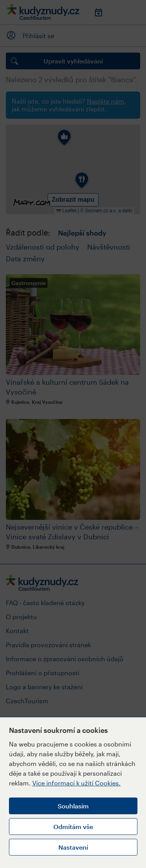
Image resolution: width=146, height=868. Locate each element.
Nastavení (73, 847)
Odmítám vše (73, 827)
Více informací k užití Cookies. (77, 783)
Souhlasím (73, 806)
